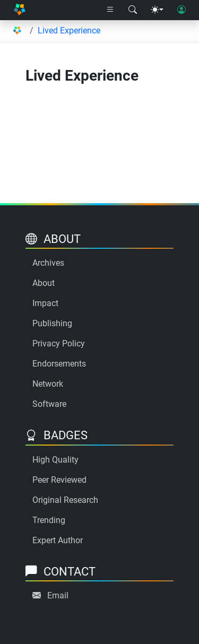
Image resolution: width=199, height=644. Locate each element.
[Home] (19, 10)
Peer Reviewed (59, 480)
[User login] (181, 10)
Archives (48, 263)
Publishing (52, 323)
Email (58, 595)
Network (48, 384)
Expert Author (58, 540)
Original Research (65, 500)
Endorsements (59, 364)
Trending (49, 520)
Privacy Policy (59, 343)
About (44, 283)
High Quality (55, 460)
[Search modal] (133, 10)
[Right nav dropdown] (110, 10)
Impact (45, 303)
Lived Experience (69, 31)
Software (49, 404)
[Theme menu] (157, 10)
